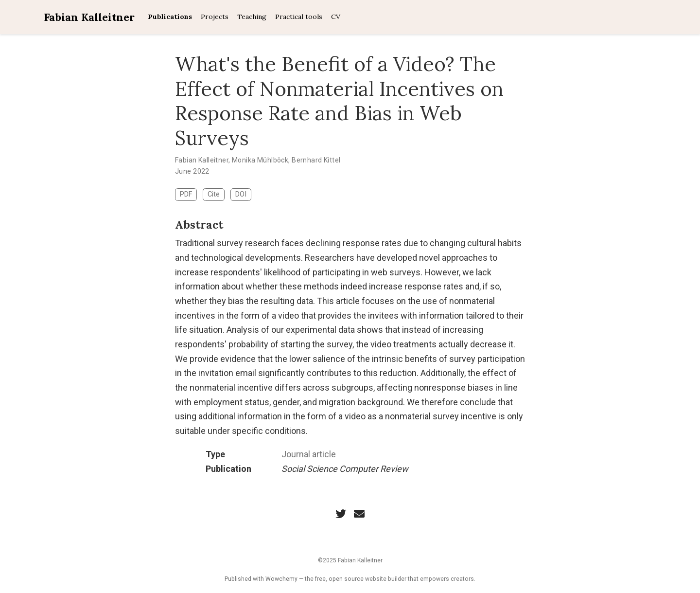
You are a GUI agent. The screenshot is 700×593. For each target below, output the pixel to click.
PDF (186, 194)
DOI (241, 194)
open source (346, 579)
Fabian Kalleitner (89, 17)
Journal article (309, 454)
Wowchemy (281, 579)
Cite (214, 194)
